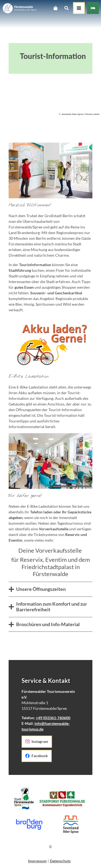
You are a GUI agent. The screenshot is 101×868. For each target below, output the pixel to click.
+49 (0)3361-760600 (53, 718)
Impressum (37, 861)
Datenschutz (60, 861)
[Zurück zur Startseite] (19, 8)
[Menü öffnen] (79, 8)
